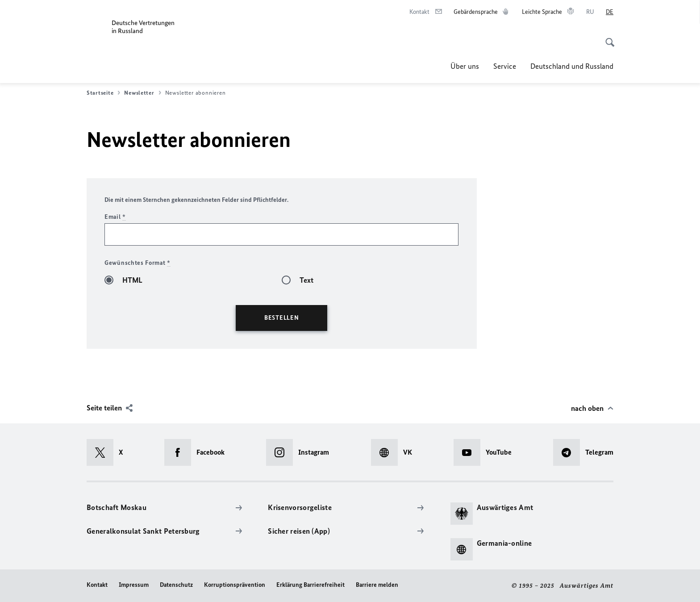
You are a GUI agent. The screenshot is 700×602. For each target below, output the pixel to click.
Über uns (465, 66)
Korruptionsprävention (235, 585)
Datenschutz (176, 585)
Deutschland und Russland (572, 66)
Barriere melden (377, 585)
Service (505, 66)
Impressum (134, 585)
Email (115, 217)
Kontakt (97, 585)
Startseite (103, 93)
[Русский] (590, 12)
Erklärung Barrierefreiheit (310, 585)
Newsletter (142, 93)
